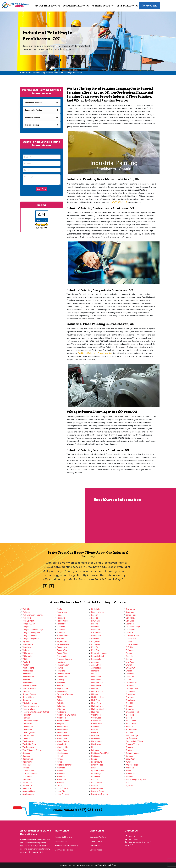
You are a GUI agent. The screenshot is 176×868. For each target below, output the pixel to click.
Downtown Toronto (100, 794)
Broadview (130, 700)
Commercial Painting (76, 6)
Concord (129, 641)
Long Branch (62, 788)
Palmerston (62, 691)
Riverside (61, 627)
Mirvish (60, 756)
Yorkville (26, 609)
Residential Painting (47, 6)
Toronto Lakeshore (31, 706)
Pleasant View (63, 665)
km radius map (43, 516)
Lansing (95, 624)
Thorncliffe (27, 724)
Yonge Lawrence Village (33, 630)
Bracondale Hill (132, 712)
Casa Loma (131, 677)
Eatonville (96, 777)
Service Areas (96, 850)
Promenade (62, 656)
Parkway (61, 680)
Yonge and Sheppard (31, 633)
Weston (26, 665)
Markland (61, 774)
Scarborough (28, 794)
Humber (95, 688)
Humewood (96, 677)
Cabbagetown (132, 688)
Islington (95, 671)
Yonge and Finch (30, 636)
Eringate (95, 759)
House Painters (62, 841)
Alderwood (130, 777)
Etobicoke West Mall (100, 753)
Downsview (131, 609)
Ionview (95, 674)
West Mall (27, 674)
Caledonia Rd (132, 683)
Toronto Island (29, 709)
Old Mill (60, 697)
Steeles (26, 768)
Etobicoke (96, 756)
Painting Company (103, 6)
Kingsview (96, 644)
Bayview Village (132, 744)
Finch (94, 747)
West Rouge (28, 671)
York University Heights (33, 615)
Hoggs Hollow (97, 691)
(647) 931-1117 (150, 6)
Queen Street (63, 653)
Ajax (128, 782)
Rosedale (61, 618)
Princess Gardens (65, 659)
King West (96, 647)
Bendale (129, 733)
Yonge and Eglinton (31, 638)
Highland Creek (98, 697)
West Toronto (28, 668)
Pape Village (62, 688)
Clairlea (129, 659)
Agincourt (130, 785)
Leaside (95, 618)
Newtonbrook (63, 730)
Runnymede (62, 612)
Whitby (25, 659)
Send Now (42, 189)
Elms (93, 768)
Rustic (60, 609)
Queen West (62, 650)
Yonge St (26, 627)
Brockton (130, 697)
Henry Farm (96, 703)
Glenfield (95, 727)
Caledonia (130, 685)
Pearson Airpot (63, 674)
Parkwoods (62, 677)
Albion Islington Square (136, 780)
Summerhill (27, 762)
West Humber (28, 677)
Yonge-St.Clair (29, 624)
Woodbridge (28, 644)
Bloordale (130, 715)
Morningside (62, 747)
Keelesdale (96, 659)
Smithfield (27, 780)
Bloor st (129, 718)
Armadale (130, 768)
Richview (61, 633)
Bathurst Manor (132, 753)
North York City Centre (67, 715)
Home (23, 73)
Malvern (60, 782)
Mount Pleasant (64, 735)
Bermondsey (131, 730)
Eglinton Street (98, 771)
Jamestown (96, 668)
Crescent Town (132, 636)
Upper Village (28, 697)
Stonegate (27, 765)
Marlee (60, 771)
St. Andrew (27, 777)
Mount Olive (62, 738)
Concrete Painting (98, 837)
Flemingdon (96, 741)
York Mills (27, 618)
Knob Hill (95, 638)
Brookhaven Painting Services (40, 73)
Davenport (130, 630)
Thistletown (28, 727)
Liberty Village (97, 612)
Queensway (62, 647)
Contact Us (95, 845)
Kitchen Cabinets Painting (66, 845)
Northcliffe (62, 712)
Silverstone (27, 785)
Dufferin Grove (98, 791)
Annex (129, 771)
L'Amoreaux (96, 633)
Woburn (26, 650)
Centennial (130, 674)
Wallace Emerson (30, 685)
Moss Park (62, 744)
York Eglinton (28, 621)
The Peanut (27, 730)
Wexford (26, 662)
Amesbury (130, 774)
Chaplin (129, 671)
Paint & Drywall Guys (107, 865)
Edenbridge (96, 774)
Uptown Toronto (29, 694)
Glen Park (95, 730)
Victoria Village (29, 688)
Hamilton (95, 712)
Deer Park (130, 624)
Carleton (129, 680)
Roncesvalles (63, 621)
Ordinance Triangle (65, 694)
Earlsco (95, 785)
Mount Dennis (63, 741)
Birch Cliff (130, 727)
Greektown (96, 721)
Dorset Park (131, 615)
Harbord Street (98, 709)
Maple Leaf (62, 780)
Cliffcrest (130, 650)
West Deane (28, 683)
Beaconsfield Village (135, 741)
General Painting (127, 6)
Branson (129, 706)
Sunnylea (26, 756)
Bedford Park (131, 738)
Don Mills (130, 621)
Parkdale (61, 685)
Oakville (60, 703)
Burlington (130, 691)
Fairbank (95, 750)
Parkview (61, 683)
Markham (61, 777)
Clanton (129, 653)
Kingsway (95, 641)
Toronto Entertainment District (36, 712)
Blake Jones (131, 721)
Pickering (61, 671)
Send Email (133, 839)
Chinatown (130, 668)
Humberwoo (97, 680)
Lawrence (96, 621)
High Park (96, 700)
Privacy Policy (96, 841)
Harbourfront (97, 706)
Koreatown (96, 636)
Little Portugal (63, 794)
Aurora (129, 762)
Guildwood (96, 715)
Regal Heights (63, 644)
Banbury (129, 756)
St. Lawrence (28, 771)
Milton (60, 762)
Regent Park (62, 641)
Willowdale (27, 656)
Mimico (60, 759)
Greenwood (96, 718)
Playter (60, 668)
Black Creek (131, 724)
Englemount (96, 762)
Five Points (96, 744)
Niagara (60, 724)
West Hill (26, 680)
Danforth (130, 633)
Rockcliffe (61, 624)
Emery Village (97, 765)
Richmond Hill (63, 636)
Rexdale (60, 638)
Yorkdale (26, 612)
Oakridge (61, 706)
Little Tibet (62, 791)
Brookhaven (131, 694)
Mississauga (62, 753)
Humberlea (96, 685)
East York (95, 780)
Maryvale (61, 768)
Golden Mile (96, 724)
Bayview (129, 747)
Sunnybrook (28, 759)
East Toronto (97, 782)
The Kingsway (29, 733)
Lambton (95, 627)
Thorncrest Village (30, 721)
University (27, 700)
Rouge (60, 615)
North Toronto (63, 721)
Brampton (130, 709)
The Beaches (28, 747)
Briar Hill (129, 703)
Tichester (27, 715)
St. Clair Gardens (30, 774)
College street (132, 644)
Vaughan (26, 691)
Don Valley (130, 618)
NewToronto (62, 727)
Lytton (60, 785)
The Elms (27, 738)
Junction (95, 662)
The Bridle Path (29, 744)
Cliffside (129, 647)
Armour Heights (133, 765)
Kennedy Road (98, 656)
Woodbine (27, 647)
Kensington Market (99, 653)
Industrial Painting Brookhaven (68, 73)
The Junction (28, 735)
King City (95, 650)
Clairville (129, 656)
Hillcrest (95, 694)
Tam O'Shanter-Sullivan (33, 750)
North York (62, 718)
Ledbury (95, 615)
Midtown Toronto (64, 765)
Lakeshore (96, 630)
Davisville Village (133, 627)
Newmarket (62, 733)
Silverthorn (27, 782)
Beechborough (132, 735)
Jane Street (96, 665)
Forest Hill (96, 738)
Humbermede (97, 683)
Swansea (26, 753)
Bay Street (130, 750)
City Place (130, 662)
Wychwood (27, 641)
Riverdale (61, 630)
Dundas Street (97, 788)
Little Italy (96, 609)
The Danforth (28, 741)
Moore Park (62, 750)
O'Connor (61, 709)
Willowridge (28, 653)
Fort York (95, 735)
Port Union (62, 662)
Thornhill (26, 718)
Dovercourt (131, 612)
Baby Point (130, 759)
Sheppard (27, 788)
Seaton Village (29, 791)
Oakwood (61, 700)
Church (129, 665)
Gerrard (95, 733)
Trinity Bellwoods (30, 703)
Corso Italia (131, 638)
